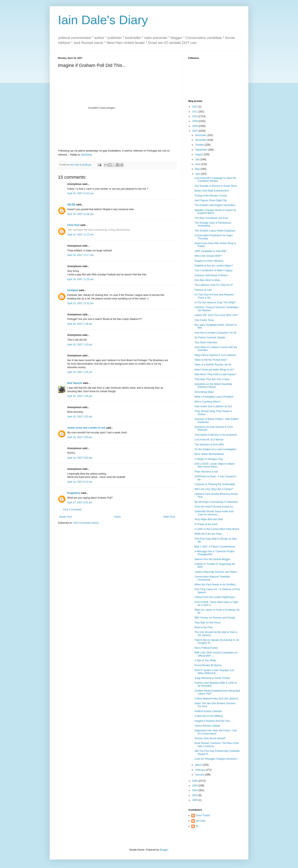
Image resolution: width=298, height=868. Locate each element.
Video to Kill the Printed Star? (211, 360)
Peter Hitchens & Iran (206, 472)
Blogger (164, 850)
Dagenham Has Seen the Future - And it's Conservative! (216, 732)
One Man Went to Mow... (208, 280)
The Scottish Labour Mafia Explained (215, 231)
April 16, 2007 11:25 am (80, 279)
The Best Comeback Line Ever (211, 218)
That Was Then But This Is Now (212, 379)
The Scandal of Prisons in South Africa (216, 186)
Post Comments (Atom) (86, 523)
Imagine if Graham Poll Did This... (213, 721)
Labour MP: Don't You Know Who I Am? (216, 315)
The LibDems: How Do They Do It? (214, 285)
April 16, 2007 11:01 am (80, 193)
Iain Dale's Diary (103, 20)
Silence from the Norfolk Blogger (212, 559)
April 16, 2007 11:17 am (80, 255)
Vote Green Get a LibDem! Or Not (213, 406)
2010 (195, 116)
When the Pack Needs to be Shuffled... (216, 585)
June (198, 164)
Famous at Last (203, 290)
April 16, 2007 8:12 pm (80, 482)
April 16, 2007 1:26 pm (80, 396)
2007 (195, 131)
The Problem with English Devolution (215, 205)
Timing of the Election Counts (211, 196)
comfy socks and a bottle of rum (86, 428)
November (201, 140)
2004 (195, 790)
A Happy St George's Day (209, 459)
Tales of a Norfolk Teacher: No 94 (213, 365)
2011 (195, 112)
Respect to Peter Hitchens (209, 261)
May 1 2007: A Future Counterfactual (215, 547)
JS (197, 826)
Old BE (71, 205)
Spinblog (86, 155)
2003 (195, 795)
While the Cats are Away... (209, 534)
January (200, 775)
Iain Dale (200, 821)
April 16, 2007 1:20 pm (80, 345)
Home (118, 517)
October (200, 145)
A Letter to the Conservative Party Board (217, 529)
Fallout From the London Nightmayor (215, 597)
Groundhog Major (204, 392)
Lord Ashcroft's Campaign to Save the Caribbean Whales (215, 180)
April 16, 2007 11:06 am (80, 214)
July (198, 159)
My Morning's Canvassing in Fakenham (216, 502)
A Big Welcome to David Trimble (212, 678)
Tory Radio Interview (206, 342)
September (202, 150)
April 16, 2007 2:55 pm (80, 437)
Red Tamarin (75, 383)
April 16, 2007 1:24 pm (80, 372)
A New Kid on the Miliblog (209, 716)
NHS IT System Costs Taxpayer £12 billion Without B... (214, 672)
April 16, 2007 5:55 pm (80, 458)
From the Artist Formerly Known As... (215, 507)
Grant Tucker (203, 815)
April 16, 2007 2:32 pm (80, 417)
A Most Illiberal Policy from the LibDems (216, 699)
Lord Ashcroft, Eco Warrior (209, 440)
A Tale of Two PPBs (205, 661)
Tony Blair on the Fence (208, 623)
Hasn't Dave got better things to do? (214, 370)
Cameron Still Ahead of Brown (211, 275)
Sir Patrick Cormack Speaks (210, 338)
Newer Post (65, 517)
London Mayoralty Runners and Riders (216, 572)
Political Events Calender (208, 711)
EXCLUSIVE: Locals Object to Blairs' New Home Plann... (215, 465)
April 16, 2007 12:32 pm (80, 303)
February (200, 770)
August (199, 154)
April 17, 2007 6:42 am (80, 503)
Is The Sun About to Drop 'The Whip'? (215, 303)
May (198, 169)
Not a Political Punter (206, 648)
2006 (195, 781)
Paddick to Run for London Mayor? (214, 266)
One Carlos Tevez (204, 320)
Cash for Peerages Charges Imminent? (216, 759)
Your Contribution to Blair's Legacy (213, 270)
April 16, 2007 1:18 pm (80, 324)
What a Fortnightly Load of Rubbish (214, 397)
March (199, 765)
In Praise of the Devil (206, 524)
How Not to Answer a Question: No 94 (215, 333)
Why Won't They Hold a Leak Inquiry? (215, 374)
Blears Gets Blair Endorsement (212, 191)
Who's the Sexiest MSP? (208, 256)
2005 (195, 786)
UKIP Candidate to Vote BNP (211, 251)
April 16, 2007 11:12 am (80, 235)
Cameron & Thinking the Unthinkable (215, 484)
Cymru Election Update (207, 726)
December (201, 135)
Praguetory (74, 493)
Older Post (169, 517)
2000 (195, 800)
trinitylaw (73, 290)
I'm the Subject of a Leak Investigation (215, 449)
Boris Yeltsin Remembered (209, 454)
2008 (195, 126)
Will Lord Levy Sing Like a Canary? (214, 489)
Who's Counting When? (208, 402)
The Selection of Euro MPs (209, 445)
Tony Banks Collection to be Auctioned (216, 435)
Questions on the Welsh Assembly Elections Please (213, 386)
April (198, 174)
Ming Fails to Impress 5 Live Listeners (215, 355)
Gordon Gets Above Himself (210, 738)
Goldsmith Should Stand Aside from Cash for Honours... (214, 513)
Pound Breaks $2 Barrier (208, 665)
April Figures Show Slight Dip (211, 200)
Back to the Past (204, 627)
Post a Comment (72, 510)
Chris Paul (73, 225)
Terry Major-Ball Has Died (209, 519)
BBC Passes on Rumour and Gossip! (215, 618)
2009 (195, 121)
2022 (195, 107)
